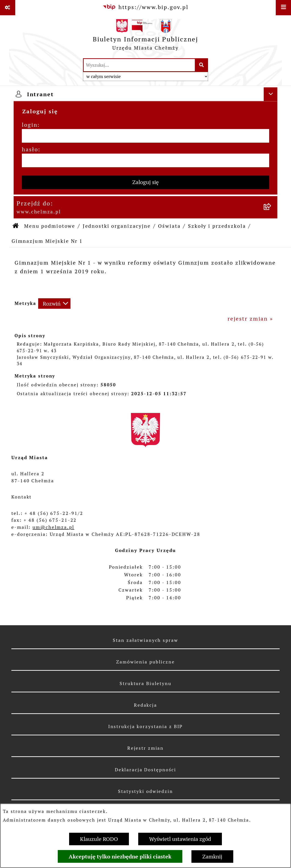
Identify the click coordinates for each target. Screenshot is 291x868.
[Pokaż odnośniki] (8, 8)
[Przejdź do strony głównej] (145, 36)
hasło (30, 149)
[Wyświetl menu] (283, 8)
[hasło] (145, 160)
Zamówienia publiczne (145, 662)
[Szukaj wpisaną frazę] (202, 65)
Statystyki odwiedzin (145, 791)
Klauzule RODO (99, 839)
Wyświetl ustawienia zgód (180, 839)
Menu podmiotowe (50, 226)
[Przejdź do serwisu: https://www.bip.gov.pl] (145, 7)
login (30, 125)
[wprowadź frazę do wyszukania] (139, 65)
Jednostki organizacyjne (117, 226)
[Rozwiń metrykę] (54, 304)
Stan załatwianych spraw (145, 640)
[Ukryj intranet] (271, 94)
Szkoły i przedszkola (217, 226)
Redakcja (145, 705)
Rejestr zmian (145, 748)
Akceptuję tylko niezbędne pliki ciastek (120, 856)
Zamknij (212, 857)
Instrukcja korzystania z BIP (146, 726)
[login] (145, 136)
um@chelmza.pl (53, 527)
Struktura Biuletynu (145, 683)
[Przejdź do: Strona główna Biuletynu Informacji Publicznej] (16, 226)
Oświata (169, 226)
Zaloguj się (145, 182)
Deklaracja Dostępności (145, 770)
